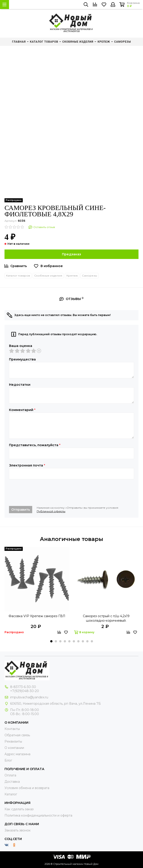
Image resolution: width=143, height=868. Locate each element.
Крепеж (72, 276)
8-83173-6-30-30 (23, 687)
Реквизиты (13, 741)
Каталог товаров (18, 276)
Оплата (10, 775)
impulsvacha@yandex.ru (29, 697)
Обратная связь (17, 735)
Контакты (12, 729)
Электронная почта (27, 465)
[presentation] (43, 493)
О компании (14, 748)
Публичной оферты (51, 511)
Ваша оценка (21, 346)
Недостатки (20, 385)
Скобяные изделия (48, 276)
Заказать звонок (18, 830)
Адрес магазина (17, 754)
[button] (51, 641)
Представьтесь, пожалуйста (35, 445)
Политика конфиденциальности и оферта (38, 815)
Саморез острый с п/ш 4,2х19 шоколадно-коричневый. (106, 618)
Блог (8, 760)
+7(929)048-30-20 (25, 691)
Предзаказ (71, 254)
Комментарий (22, 410)
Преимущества (22, 359)
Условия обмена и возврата (27, 788)
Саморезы (90, 276)
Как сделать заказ (19, 809)
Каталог (11, 794)
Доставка (12, 782)
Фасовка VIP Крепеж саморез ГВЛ (37, 616)
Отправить (21, 510)
